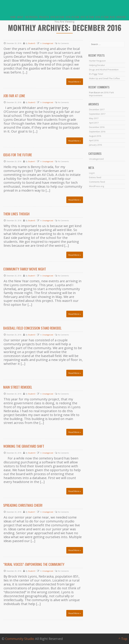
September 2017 (97, 114)
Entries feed (95, 177)
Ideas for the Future (18, 155)
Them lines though (16, 214)
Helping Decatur (97, 65)
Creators (121, 17)
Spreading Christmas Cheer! (23, 505)
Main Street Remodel (18, 387)
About (20, 17)
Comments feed (97, 182)
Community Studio (20, 639)
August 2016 (95, 136)
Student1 (32, 161)
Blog (112, 17)
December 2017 (97, 109)
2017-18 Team (87, 17)
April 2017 (94, 123)
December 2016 (97, 127)
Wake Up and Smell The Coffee (104, 78)
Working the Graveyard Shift (24, 446)
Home (13, 17)
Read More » (75, 82)
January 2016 (95, 145)
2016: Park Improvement (101, 94)
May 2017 (94, 118)
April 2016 (94, 140)
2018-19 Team (72, 17)
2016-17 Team (102, 17)
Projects (44, 17)
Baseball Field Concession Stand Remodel (32, 328)
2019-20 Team (57, 17)
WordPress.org (97, 186)
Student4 (32, 453)
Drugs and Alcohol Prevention (104, 70)
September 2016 (97, 132)
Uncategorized (48, 43)
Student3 (32, 102)
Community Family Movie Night (25, 269)
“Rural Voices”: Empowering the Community (34, 564)
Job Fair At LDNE (14, 96)
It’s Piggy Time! (96, 74)
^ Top (123, 639)
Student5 (32, 43)
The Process (31, 17)
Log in (92, 173)
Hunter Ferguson (97, 61)
